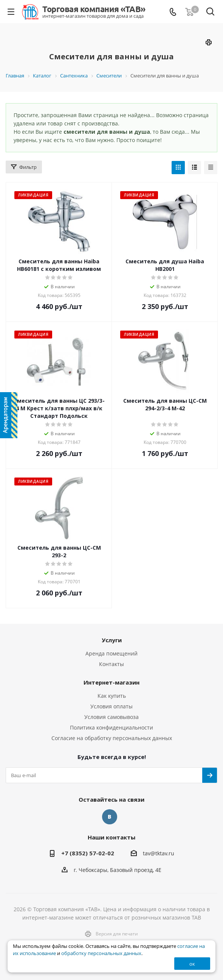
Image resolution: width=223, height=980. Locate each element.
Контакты (111, 664)
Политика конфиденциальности (111, 727)
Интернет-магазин (111, 682)
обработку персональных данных (101, 953)
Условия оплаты (111, 706)
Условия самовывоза (111, 717)
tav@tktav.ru (159, 853)
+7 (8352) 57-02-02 (88, 853)
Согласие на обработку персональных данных (112, 738)
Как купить (112, 696)
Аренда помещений (111, 653)
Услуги (112, 640)
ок (192, 964)
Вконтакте (110, 817)
